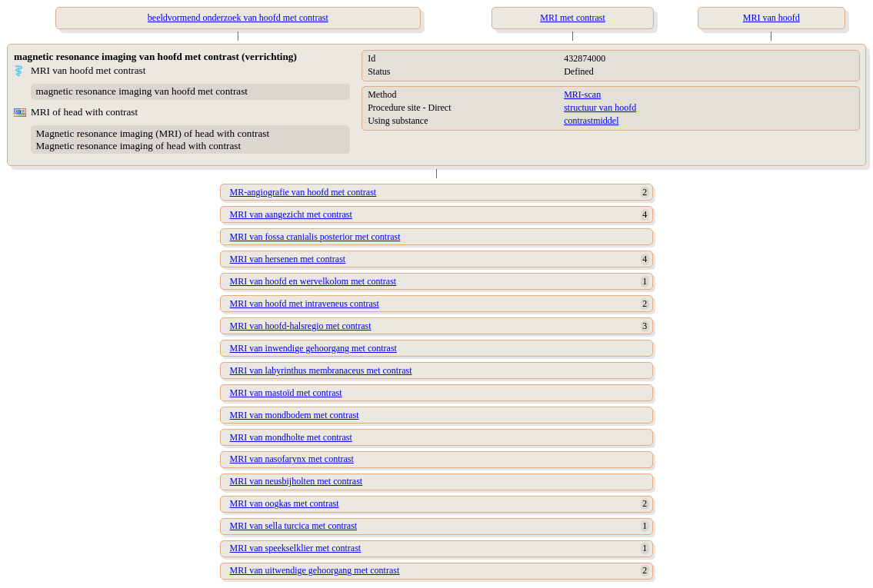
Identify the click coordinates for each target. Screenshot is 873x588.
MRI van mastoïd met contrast (286, 393)
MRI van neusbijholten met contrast (297, 481)
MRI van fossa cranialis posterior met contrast (315, 237)
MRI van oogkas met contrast (285, 503)
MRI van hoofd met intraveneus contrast (305, 304)
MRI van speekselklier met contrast (296, 548)
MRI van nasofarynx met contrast (292, 459)
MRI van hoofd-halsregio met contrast (301, 326)
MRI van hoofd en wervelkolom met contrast (313, 281)
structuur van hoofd (600, 108)
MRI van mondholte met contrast (291, 437)
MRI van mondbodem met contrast (295, 415)
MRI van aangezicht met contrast (291, 214)
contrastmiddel (591, 121)
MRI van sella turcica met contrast (294, 526)
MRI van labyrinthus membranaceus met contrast (321, 370)
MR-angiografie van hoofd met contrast (303, 192)
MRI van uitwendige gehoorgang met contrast (315, 570)
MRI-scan (582, 95)
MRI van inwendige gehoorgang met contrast (313, 348)
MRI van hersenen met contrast (288, 259)
